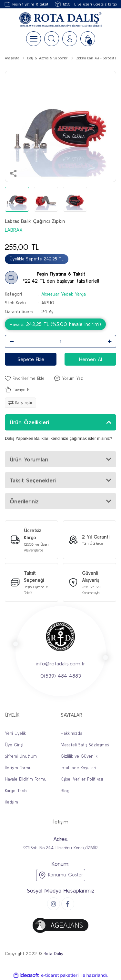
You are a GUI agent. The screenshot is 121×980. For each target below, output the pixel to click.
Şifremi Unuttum (21, 756)
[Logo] (60, 20)
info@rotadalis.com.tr (60, 663)
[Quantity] (60, 341)
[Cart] (88, 39)
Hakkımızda (71, 733)
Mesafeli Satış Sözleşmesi (85, 745)
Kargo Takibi (16, 791)
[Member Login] (70, 39)
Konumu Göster (61, 875)
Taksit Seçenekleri (33, 480)
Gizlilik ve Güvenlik (79, 756)
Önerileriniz (24, 501)
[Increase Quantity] (109, 341)
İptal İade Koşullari (78, 768)
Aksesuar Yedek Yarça (64, 294)
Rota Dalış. (54, 954)
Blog (65, 791)
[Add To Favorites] (25, 379)
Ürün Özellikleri (29, 422)
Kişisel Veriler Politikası (82, 779)
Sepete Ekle (31, 359)
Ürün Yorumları (29, 459)
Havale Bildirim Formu (26, 779)
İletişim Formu (18, 768)
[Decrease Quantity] (12, 341)
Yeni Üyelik (15, 733)
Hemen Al (91, 359)
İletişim (11, 802)
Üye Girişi (14, 745)
